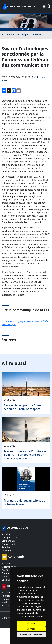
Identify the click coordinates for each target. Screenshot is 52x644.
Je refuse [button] (31, 629)
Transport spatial (10, 538)
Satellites (6, 547)
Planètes (6, 570)
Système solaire (9, 567)
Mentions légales (10, 618)
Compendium (8, 541)
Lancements (8, 551)
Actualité (37, 34)
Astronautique (21, 34)
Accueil (6, 34)
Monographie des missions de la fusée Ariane (25, 502)
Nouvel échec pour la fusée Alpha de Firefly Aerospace (23, 407)
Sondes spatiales (10, 577)
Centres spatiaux (10, 544)
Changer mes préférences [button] (31, 634)
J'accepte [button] (31, 623)
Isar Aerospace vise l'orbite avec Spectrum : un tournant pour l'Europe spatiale (26, 455)
